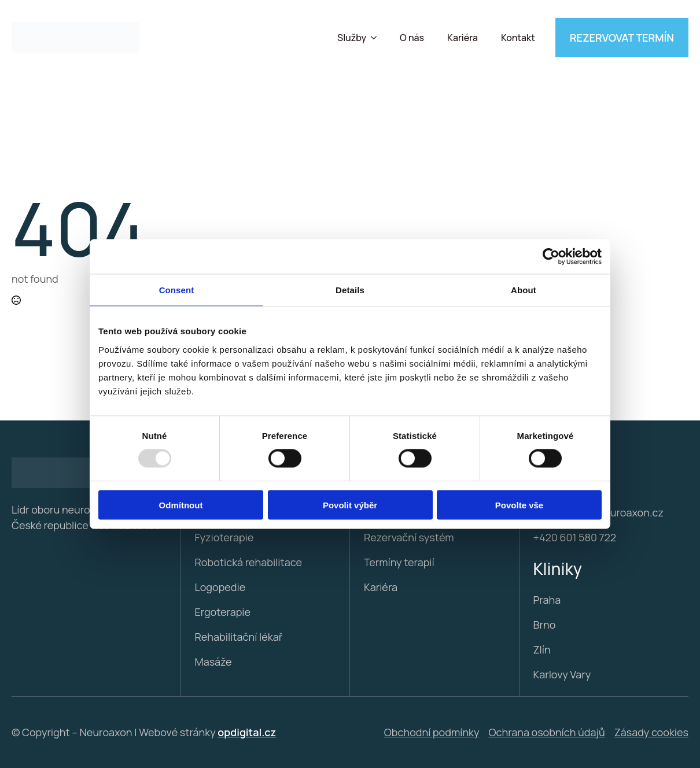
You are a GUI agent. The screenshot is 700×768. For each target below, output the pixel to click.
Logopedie (220, 587)
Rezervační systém (409, 537)
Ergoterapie (223, 612)
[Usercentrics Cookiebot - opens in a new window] (551, 257)
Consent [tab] (177, 290)
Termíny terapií (399, 562)
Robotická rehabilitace (248, 562)
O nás (412, 38)
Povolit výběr (350, 505)
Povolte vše (519, 505)
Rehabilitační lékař (239, 637)
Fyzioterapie (224, 537)
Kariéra (463, 38)
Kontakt (518, 38)
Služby (352, 38)
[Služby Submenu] (377, 38)
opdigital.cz (247, 732)
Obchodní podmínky (432, 732)
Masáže (213, 662)
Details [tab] (350, 290)
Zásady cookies (651, 732)
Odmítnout (181, 505)
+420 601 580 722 (575, 537)
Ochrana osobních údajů (547, 732)
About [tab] (524, 290)
